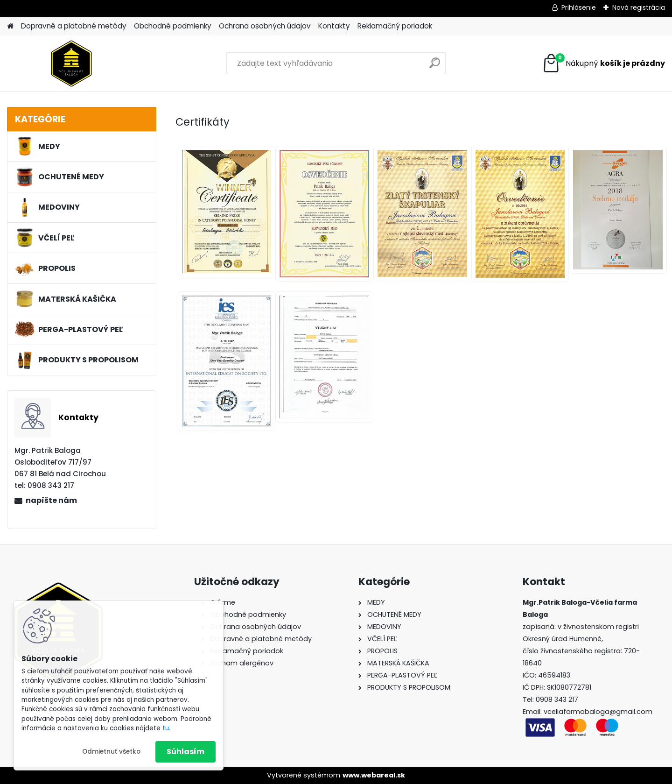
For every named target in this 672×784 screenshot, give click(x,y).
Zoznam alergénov (242, 663)
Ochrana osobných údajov (265, 26)
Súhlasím (185, 752)
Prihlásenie (579, 7)
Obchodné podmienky (173, 26)
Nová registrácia (639, 7)
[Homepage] (10, 26)
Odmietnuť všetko (111, 752)
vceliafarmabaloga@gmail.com (598, 712)
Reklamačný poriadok (395, 26)
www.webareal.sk (374, 775)
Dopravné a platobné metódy (74, 26)
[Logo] (71, 64)
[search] (435, 67)
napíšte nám (51, 500)
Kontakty (334, 26)
